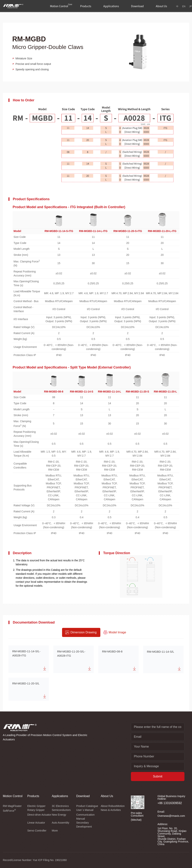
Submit (158, 776)
